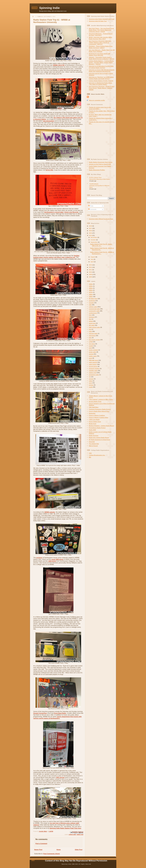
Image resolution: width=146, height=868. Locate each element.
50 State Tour (93, 299)
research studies (94, 368)
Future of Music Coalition (97, 415)
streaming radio (94, 375)
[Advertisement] (101, 141)
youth (91, 387)
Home (59, 850)
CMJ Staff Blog (94, 407)
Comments (92, 209)
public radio (93, 356)
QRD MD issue (93, 360)
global (91, 321)
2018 (91, 226)
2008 (91, 277)
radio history (93, 364)
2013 (91, 265)
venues (91, 379)
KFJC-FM (49, 170)
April (92, 262)
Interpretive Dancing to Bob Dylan (100, 179)
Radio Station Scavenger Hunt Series (101, 162)
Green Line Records (71, 212)
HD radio (92, 325)
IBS (90, 457)
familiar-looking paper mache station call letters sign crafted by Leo (56, 256)
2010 (91, 272)
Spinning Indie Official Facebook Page (101, 219)
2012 (91, 267)
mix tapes (92, 344)
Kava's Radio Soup (95, 422)
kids (90, 338)
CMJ (90, 305)
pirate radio (93, 352)
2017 (91, 228)
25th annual (60, 777)
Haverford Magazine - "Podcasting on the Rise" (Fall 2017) (101, 34)
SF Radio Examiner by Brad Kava (99, 440)
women (91, 385)
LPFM (91, 342)
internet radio (93, 333)
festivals (92, 317)
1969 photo (52, 561)
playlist (91, 354)
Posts (91, 206)
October (93, 240)
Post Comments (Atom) (52, 854)
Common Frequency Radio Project (100, 409)
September (94, 242)
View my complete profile (97, 100)
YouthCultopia (94, 184)
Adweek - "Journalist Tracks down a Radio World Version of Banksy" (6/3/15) (102, 58)
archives (39, 558)
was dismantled (49, 121)
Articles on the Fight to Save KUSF (100, 164)
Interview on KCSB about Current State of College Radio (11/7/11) (101, 67)
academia (92, 301)
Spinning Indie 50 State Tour (98, 21)
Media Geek (93, 424)
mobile (91, 346)
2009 (91, 274)
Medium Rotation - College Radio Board (101, 426)
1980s (91, 294)
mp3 (90, 348)
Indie (90, 331)
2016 (91, 231)
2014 (91, 235)
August (93, 257)
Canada (91, 303)
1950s (91, 288)
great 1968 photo (57, 559)
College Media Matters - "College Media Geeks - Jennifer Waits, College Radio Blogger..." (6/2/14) (101, 62)
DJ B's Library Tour (95, 177)
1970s (91, 292)
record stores (93, 366)
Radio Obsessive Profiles (97, 170)
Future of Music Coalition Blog (98, 417)
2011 (91, 270)
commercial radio (94, 309)
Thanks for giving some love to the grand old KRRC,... (100, 108)
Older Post (79, 850)
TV (90, 377)
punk (90, 358)
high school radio (94, 327)
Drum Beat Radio (60, 713)
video (91, 381)
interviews (92, 336)
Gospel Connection (40, 713)
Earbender (92, 413)
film (90, 319)
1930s (91, 286)
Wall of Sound (93, 446)
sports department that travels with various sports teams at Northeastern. (57, 717)
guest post (92, 323)
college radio (72, 835)
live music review (94, 340)
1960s (91, 290)
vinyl (90, 383)
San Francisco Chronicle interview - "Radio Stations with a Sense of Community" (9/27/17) (100, 43)
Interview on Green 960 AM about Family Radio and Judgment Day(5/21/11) (102, 71)
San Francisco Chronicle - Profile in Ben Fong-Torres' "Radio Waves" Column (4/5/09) (102, 88)
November (94, 237)
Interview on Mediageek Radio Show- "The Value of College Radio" (101, 84)
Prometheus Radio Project (97, 428)
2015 (91, 233)
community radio (94, 311)
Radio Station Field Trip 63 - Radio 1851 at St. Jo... (101, 245)
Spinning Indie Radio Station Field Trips (101, 19)
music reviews (93, 350)
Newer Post (38, 850)
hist (90, 329)
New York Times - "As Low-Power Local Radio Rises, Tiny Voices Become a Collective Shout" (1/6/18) (101, 30)
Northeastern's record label (54, 212)
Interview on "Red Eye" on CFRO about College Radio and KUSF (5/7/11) (101, 78)
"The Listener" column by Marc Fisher (101, 399)
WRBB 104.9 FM (59, 65)
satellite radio (93, 371)
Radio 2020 (92, 430)
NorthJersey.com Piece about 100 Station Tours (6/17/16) (99, 54)
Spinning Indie (49, 8)
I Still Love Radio (94, 420)
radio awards (93, 362)
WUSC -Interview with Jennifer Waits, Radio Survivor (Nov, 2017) (101, 38)
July (92, 259)
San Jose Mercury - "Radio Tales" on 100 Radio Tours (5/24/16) (102, 51)
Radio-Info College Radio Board (99, 438)
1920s (91, 284)
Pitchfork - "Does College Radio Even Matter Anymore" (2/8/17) (101, 47)
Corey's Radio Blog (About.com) (99, 411)
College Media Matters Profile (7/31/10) (101, 81)
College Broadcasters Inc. (97, 455)
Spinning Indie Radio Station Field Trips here (65, 828)
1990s (91, 296)
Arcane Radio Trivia (95, 401)
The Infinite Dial (94, 444)
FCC (90, 315)
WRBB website (50, 512)
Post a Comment (41, 844)
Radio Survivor (94, 435)
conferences (93, 313)
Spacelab (92, 442)
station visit (80, 835)
